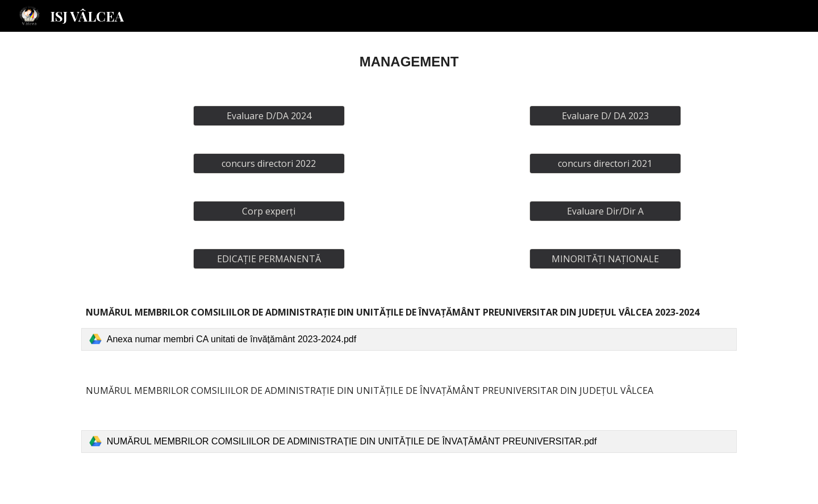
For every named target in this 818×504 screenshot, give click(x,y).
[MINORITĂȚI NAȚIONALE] (605, 259)
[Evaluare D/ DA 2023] (605, 116)
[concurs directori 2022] (269, 163)
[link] (409, 339)
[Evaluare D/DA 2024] (269, 116)
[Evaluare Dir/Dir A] (605, 211)
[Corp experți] (269, 211)
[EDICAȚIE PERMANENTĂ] (269, 259)
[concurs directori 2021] (605, 163)
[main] (409, 62)
